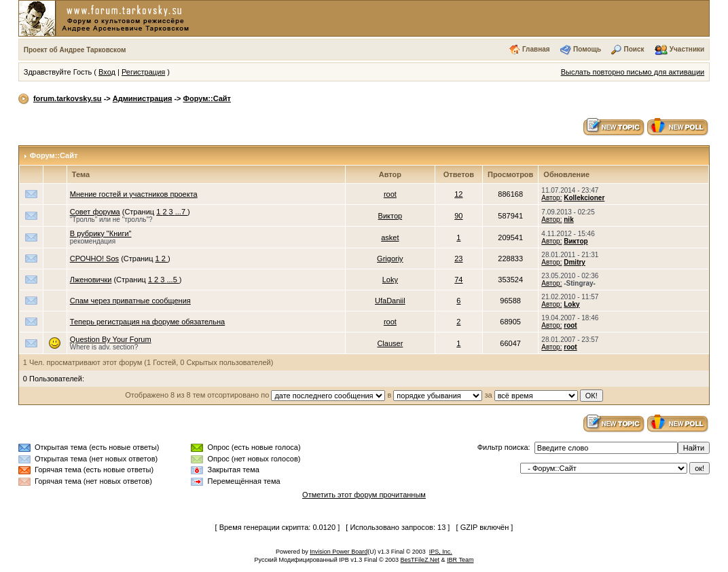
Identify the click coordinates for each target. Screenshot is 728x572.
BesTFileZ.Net (420, 560)
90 (458, 216)
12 (458, 194)
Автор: (551, 198)
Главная (536, 49)
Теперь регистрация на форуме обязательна (147, 322)
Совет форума (95, 212)
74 (458, 280)
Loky (390, 280)
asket (390, 237)
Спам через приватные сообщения (130, 301)
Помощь (587, 49)
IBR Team (460, 560)
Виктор (390, 216)
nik (568, 220)
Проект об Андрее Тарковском (75, 50)
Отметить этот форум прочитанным (364, 495)
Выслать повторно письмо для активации (633, 72)
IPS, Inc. (441, 552)
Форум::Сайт (207, 98)
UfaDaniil (390, 301)
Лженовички (91, 280)
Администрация (143, 98)
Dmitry (575, 262)
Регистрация (143, 72)
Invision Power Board (339, 552)
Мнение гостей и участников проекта (134, 194)
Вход (107, 72)
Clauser (390, 343)
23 (458, 259)
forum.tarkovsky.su (68, 98)
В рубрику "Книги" (101, 233)
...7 (181, 212)
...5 (172, 280)
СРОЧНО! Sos (94, 259)
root (390, 194)
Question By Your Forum (111, 339)
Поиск (634, 49)
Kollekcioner (584, 198)
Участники (687, 49)
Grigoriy (390, 259)
